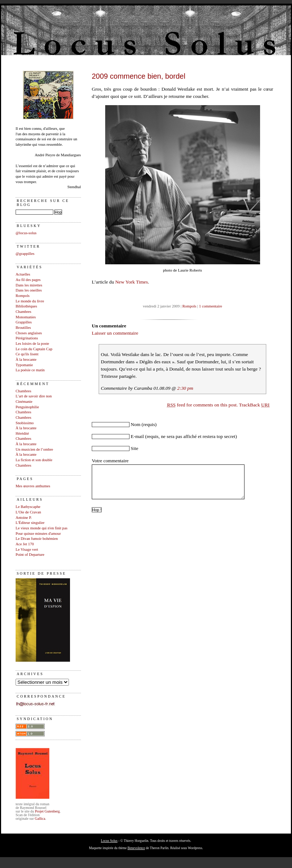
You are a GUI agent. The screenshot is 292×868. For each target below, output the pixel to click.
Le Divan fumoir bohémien (37, 539)
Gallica (40, 819)
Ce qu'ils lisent (27, 354)
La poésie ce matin (30, 370)
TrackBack (254, 405)
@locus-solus (26, 233)
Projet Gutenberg (47, 811)
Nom (135, 424)
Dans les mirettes (29, 285)
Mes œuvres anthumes (33, 486)
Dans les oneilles (29, 290)
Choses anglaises (29, 333)
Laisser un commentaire (115, 333)
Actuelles (23, 274)
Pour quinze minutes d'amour (38, 534)
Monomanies (26, 317)
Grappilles (24, 322)
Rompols (23, 296)
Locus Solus (109, 841)
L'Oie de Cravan (28, 512)
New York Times (132, 282)
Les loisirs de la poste (32, 344)
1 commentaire (211, 306)
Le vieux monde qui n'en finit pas (42, 528)
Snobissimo (25, 423)
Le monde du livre (30, 301)
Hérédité (22, 433)
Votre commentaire (110, 461)
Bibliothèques (26, 306)
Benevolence (136, 848)
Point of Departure (30, 555)
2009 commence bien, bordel (139, 76)
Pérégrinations (27, 338)
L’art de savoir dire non (34, 396)
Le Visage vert (27, 549)
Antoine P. (24, 518)
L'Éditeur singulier (30, 523)
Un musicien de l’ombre (34, 449)
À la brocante (26, 359)
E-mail (137, 436)
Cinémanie (24, 402)
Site (134, 448)
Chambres (23, 312)
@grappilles (25, 254)
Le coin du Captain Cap (34, 349)
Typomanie (24, 365)
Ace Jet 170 (25, 544)
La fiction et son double (34, 460)
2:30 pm (185, 388)
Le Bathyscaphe (28, 507)
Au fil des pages (28, 280)
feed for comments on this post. (203, 405)
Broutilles (23, 328)
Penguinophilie (27, 407)
